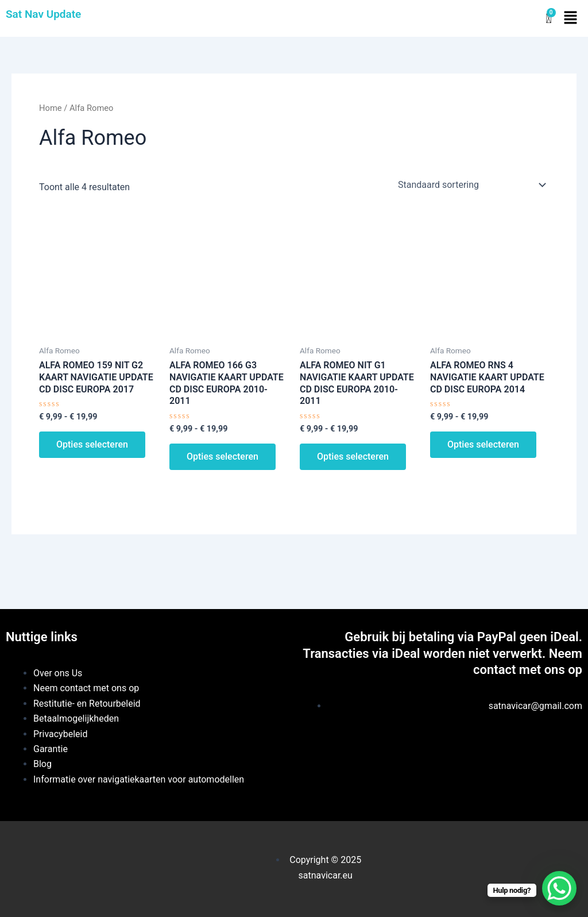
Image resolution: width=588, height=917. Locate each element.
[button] (571, 18)
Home (51, 108)
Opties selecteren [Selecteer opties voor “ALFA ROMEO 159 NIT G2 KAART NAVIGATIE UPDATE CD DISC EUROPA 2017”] (92, 444)
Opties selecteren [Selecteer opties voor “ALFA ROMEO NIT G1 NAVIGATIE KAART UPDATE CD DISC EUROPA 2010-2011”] (353, 456)
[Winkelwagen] (548, 19)
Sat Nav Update (43, 14)
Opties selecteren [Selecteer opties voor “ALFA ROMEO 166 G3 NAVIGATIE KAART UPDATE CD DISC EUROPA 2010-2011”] (223, 456)
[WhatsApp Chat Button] (559, 888)
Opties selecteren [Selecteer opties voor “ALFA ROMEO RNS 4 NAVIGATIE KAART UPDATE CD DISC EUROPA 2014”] (483, 444)
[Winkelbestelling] (471, 185)
